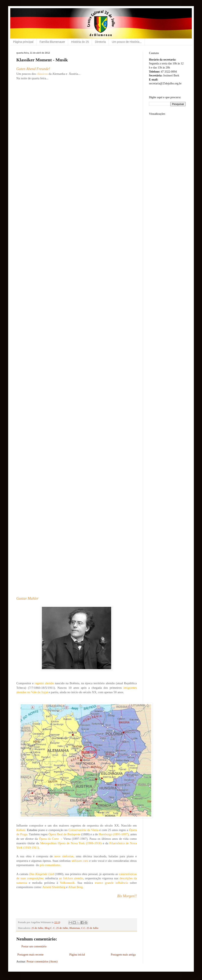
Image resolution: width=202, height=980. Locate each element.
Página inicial (77, 955)
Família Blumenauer (52, 42)
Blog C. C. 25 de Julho (56, 928)
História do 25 (80, 42)
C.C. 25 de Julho (90, 928)
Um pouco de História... (127, 42)
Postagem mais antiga (123, 955)
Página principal (23, 42)
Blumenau (75, 928)
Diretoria (100, 42)
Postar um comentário (34, 946)
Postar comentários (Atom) (42, 962)
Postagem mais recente (30, 955)
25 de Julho (37, 928)
